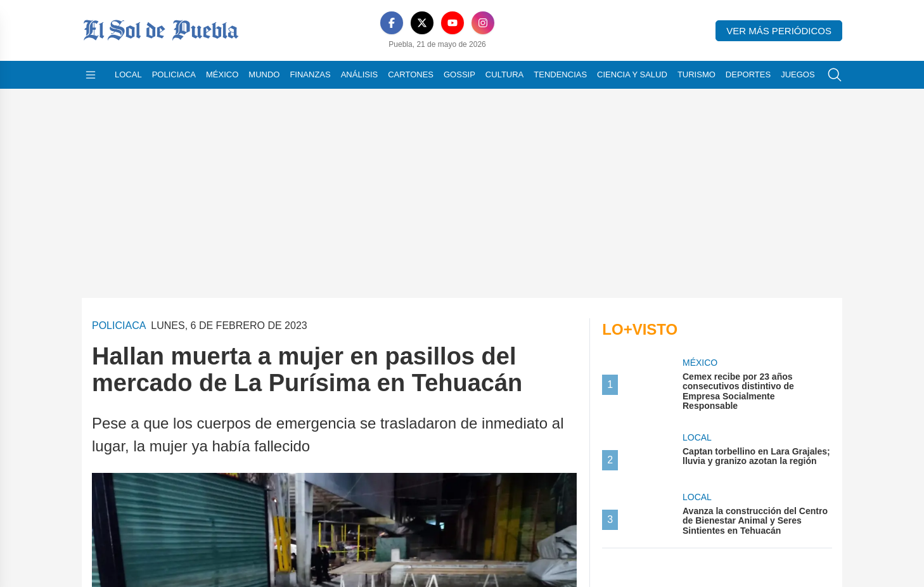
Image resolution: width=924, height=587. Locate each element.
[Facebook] (376, 23)
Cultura (504, 74)
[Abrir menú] (91, 75)
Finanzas (310, 74)
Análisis (360, 74)
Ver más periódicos (779, 31)
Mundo (264, 74)
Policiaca (174, 74)
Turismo (696, 74)
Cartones (411, 74)
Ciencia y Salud (632, 74)
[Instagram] (468, 23)
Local (128, 74)
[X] (407, 23)
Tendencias (560, 74)
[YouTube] (437, 23)
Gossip (459, 74)
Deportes (748, 74)
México (222, 74)
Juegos (798, 74)
